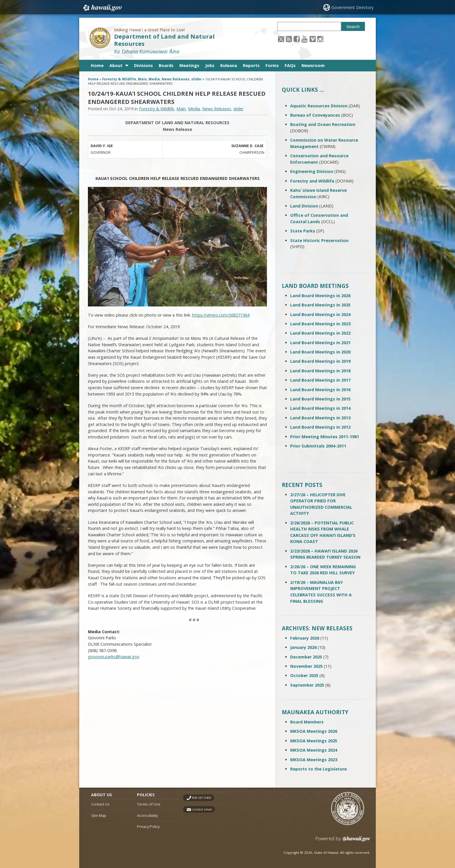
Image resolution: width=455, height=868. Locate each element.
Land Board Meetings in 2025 (320, 305)
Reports (251, 65)
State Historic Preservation (319, 240)
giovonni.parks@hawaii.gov (114, 657)
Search (353, 27)
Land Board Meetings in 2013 (320, 418)
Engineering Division (312, 171)
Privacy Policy (148, 827)
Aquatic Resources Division (319, 106)
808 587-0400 (202, 798)
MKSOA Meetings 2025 (314, 741)
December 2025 (306, 657)
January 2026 (303, 647)
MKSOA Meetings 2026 (314, 731)
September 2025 (307, 685)
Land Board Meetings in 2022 (320, 333)
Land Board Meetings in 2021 (320, 343)
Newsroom (313, 65)
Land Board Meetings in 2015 (320, 399)
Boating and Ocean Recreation (323, 124)
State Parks (303, 231)
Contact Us (100, 804)
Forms (272, 65)
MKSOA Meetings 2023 (314, 760)
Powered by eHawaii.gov (343, 841)
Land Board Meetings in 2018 (320, 371)
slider (196, 79)
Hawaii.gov (102, 8)
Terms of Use (149, 804)
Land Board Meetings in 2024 (320, 314)
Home (97, 65)
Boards (166, 65)
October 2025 (304, 675)
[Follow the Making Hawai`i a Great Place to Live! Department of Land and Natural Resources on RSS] (289, 39)
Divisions (143, 65)
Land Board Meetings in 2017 (320, 380)
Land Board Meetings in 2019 (320, 361)
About (116, 65)
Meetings (189, 65)
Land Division (304, 206)
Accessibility (147, 815)
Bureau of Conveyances (315, 115)
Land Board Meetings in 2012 (320, 427)
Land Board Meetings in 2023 (320, 324)
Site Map (99, 815)
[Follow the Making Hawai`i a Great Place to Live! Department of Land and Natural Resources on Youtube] (305, 39)
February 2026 (305, 638)
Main (142, 79)
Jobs (210, 65)
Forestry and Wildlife (312, 181)
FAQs (290, 65)
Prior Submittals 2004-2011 (318, 446)
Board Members (307, 722)
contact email (202, 809)
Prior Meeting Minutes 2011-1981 (325, 437)
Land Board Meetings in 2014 (320, 408)
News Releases (176, 79)
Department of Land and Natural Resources (164, 40)
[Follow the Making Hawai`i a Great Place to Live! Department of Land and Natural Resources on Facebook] (297, 39)
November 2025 (306, 666)
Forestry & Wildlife (119, 79)
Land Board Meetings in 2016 (320, 390)
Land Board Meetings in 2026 (320, 296)
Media (154, 79)
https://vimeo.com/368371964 (221, 315)
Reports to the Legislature (318, 769)
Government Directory (352, 7)
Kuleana (229, 65)
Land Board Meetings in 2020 (320, 352)
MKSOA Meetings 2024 (314, 750)
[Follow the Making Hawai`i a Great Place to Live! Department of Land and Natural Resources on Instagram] (320, 39)
